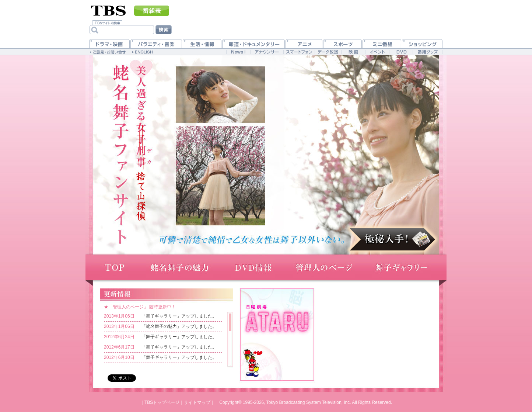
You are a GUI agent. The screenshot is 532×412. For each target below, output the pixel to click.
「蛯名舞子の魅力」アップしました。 (179, 326)
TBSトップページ (162, 402)
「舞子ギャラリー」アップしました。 (179, 316)
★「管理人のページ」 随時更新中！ (140, 307)
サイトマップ (197, 402)
